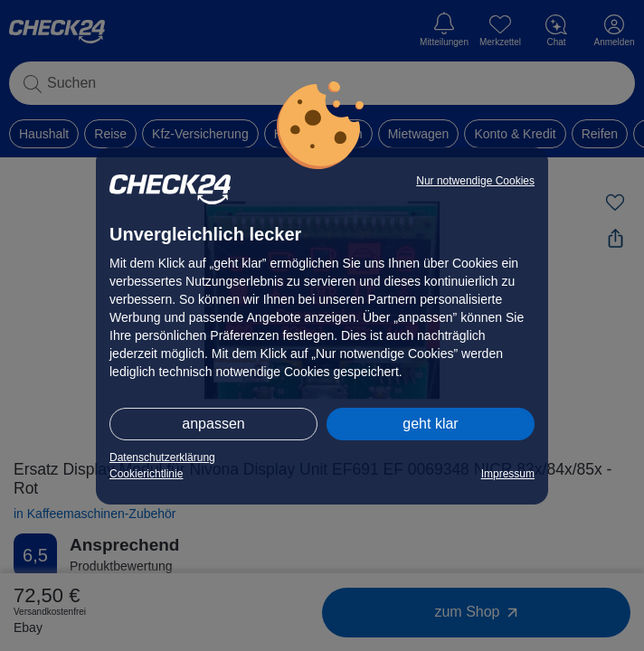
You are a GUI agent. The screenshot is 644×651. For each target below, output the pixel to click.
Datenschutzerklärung (162, 458)
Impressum (508, 474)
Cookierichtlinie (146, 474)
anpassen (213, 424)
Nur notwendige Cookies (475, 181)
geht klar (430, 424)
